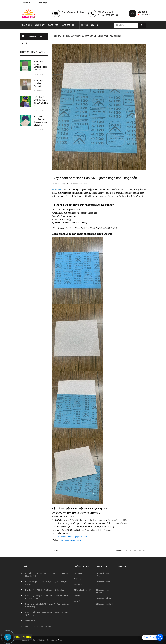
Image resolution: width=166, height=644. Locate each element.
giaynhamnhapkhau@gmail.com (72, 537)
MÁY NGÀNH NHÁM (69, 25)
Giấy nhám (53, 25)
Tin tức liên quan (31, 52)
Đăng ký (27, 3)
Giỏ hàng (142, 12)
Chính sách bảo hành (105, 604)
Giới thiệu (40, 25)
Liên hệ (95, 25)
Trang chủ (27, 25)
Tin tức (85, 25)
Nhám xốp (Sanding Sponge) (38, 83)
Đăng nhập (42, 3)
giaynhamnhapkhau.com (72, 540)
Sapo (60, 640)
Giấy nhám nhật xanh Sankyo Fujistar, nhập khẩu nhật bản (95, 178)
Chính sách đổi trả (103, 598)
